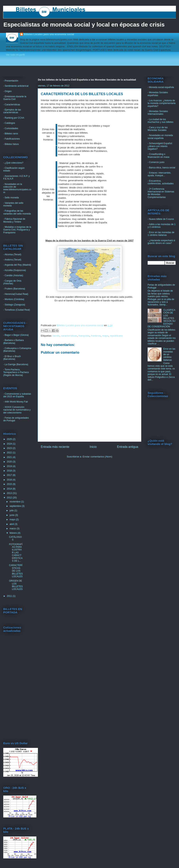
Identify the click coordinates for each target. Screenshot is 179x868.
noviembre (15, 502)
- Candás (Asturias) (13, 275)
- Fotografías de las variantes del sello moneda (17, 212)
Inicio (93, 447)
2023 (10, 448)
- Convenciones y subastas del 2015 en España (17, 395)
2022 (10, 453)
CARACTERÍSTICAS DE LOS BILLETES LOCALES (16, 571)
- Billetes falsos (11, 144)
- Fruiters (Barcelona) (14, 289)
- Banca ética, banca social (161, 168)
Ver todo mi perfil (15, 55)
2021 (10, 457)
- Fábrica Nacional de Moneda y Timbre (14, 220)
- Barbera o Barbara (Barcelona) (13, 342)
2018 (10, 471)
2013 (10, 493)
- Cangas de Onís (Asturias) (12, 282)
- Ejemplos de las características (12, 111)
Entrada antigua (128, 447)
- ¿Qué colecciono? (13, 163)
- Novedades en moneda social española (160, 137)
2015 (10, 484)
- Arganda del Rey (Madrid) (17, 265)
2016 (10, 480)
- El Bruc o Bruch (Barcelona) (12, 358)
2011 (10, 596)
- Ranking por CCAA (14, 118)
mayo (13, 520)
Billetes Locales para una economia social (49, 34)
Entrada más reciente (55, 447)
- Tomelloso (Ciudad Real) (17, 310)
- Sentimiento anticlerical (16, 86)
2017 (10, 475)
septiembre (16, 506)
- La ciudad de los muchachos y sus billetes (160, 121)
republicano (116, 336)
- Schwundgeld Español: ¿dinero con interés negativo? (160, 146)
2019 (10, 466)
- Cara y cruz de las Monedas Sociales (158, 129)
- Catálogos (9, 123)
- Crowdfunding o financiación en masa (159, 155)
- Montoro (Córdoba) (14, 299)
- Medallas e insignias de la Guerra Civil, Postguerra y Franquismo (17, 230)
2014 (10, 489)
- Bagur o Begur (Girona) (16, 335)
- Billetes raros (11, 134)
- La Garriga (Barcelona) (16, 364)
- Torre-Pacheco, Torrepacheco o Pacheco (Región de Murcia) (16, 372)
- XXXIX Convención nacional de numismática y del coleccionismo (17, 410)
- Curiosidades (11, 128)
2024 (10, 444)
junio (12, 515)
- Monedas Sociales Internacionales (158, 113)
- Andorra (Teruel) (12, 260)
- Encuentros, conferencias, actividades (161, 182)
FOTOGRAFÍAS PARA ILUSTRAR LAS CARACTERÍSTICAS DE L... (16, 553)
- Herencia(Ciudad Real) (16, 294)
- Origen (7, 91)
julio (12, 510)
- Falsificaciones (12, 139)
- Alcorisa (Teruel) (12, 254)
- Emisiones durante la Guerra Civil (15, 98)
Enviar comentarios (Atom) (97, 457)
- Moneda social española (161, 87)
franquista (84, 336)
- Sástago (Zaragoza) (14, 305)
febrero (14, 533)
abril (12, 524)
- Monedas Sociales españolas (158, 94)
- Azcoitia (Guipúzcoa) (15, 270)
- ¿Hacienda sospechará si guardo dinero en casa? (161, 242)
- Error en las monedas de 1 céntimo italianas (161, 234)
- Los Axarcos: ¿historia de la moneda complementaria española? (162, 103)
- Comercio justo (156, 162)
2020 (10, 462)
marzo (13, 529)
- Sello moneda (11, 198)
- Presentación (11, 81)
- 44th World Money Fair (16, 402)
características (69, 336)
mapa (105, 336)
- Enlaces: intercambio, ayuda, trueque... (159, 174)
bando (56, 336)
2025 (10, 439)
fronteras (96, 336)
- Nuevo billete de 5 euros (161, 219)
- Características (12, 105)
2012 (10, 498)
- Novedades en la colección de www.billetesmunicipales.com (17, 188)
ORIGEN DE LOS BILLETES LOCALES (16, 585)
